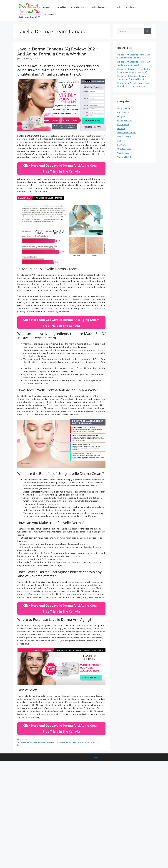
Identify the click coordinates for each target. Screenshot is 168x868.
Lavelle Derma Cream (29, 739)
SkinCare (46, 7)
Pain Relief (117, 7)
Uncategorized (124, 149)
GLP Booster (123, 125)
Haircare (121, 129)
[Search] (147, 31)
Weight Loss (131, 7)
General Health (80, 7)
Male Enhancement (100, 7)
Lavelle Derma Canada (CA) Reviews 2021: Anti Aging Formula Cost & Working (58, 51)
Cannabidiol (123, 112)
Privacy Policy (48, 14)
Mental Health (124, 137)
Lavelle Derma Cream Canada (71, 739)
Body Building (61, 7)
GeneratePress (99, 754)
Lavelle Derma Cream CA (48, 739)
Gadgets (121, 116)
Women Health (124, 157)
